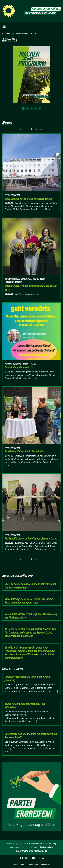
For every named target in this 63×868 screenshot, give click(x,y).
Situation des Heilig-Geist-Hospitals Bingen (29, 199)
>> (41, 129)
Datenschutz (45, 865)
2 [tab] (27, 108)
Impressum (33, 865)
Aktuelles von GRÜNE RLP (17, 576)
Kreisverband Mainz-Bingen (15, 33)
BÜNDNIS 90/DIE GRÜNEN (46, 9)
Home (15, 865)
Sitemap (23, 865)
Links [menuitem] (39, 858)
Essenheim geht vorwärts (19, 367)
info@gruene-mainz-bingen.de (30, 851)
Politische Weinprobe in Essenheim (24, 451)
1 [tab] (23, 108)
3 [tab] (31, 108)
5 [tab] (40, 108)
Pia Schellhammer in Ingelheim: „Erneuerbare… (31, 539)
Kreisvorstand (47, 847)
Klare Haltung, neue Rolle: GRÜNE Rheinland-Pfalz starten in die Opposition (29, 601)
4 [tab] (36, 108)
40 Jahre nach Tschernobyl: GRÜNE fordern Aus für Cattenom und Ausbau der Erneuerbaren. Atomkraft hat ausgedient (30, 633)
